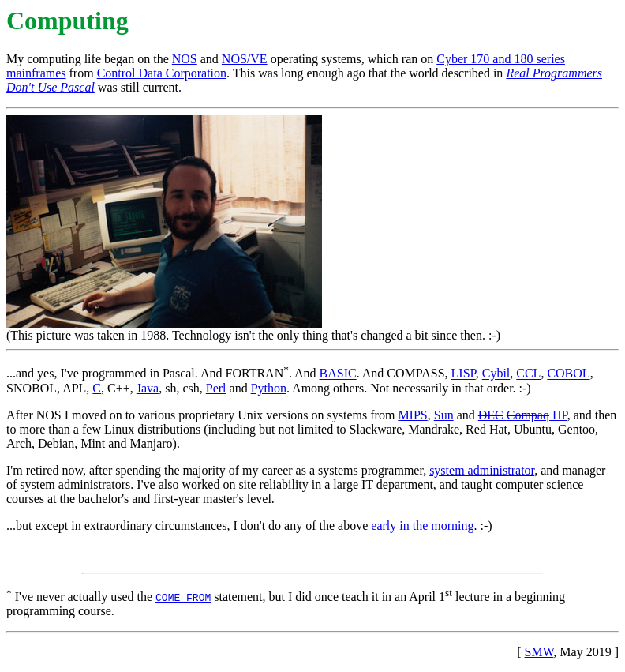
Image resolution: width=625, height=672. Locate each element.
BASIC (338, 374)
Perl (216, 388)
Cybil (496, 374)
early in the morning (422, 526)
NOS (185, 59)
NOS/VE (245, 59)
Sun (444, 415)
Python (269, 388)
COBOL (568, 374)
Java (148, 388)
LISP (464, 374)
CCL (528, 374)
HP (523, 415)
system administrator (482, 470)
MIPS (412, 415)
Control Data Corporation (162, 73)
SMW (539, 652)
